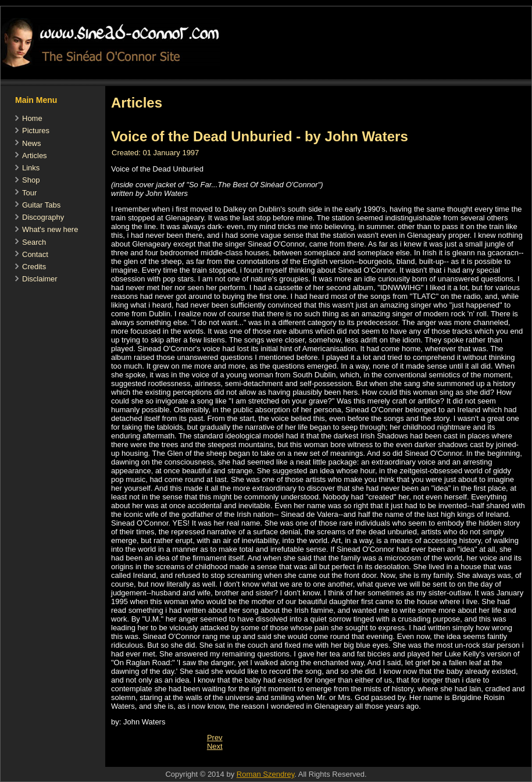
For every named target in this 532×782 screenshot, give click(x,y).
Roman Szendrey (265, 774)
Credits (34, 267)
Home (32, 118)
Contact (35, 254)
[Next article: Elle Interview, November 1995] (215, 746)
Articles (35, 156)
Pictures (36, 131)
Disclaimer (40, 279)
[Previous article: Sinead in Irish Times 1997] (215, 738)
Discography (43, 217)
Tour (29, 193)
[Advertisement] (317, 761)
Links (31, 168)
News (32, 143)
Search (34, 242)
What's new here (50, 229)
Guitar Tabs (41, 205)
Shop (31, 180)
